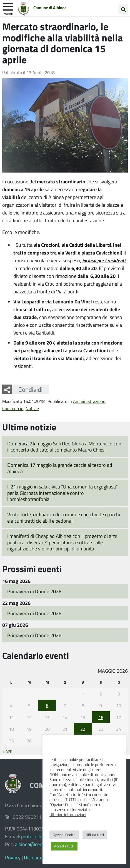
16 (101, 717)
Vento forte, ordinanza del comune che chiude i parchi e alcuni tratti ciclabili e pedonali (64, 517)
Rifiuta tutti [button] (95, 835)
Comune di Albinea (50, 8)
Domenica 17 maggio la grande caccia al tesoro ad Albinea (60, 468)
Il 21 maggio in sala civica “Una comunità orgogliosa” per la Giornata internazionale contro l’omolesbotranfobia (62, 493)
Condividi (30, 389)
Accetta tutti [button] (64, 846)
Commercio (13, 408)
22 (83, 729)
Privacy (13, 857)
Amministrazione (89, 401)
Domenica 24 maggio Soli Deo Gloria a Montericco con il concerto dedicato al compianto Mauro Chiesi (64, 447)
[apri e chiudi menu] (8, 6)
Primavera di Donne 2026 (34, 591)
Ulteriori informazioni (68, 814)
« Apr (7, 751)
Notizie (32, 408)
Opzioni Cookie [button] (64, 835)
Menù (8, 14)
